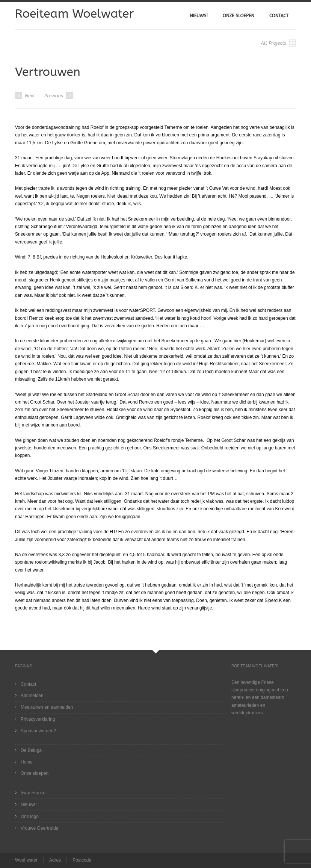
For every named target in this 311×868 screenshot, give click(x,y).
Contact (279, 16)
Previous (59, 96)
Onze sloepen (239, 16)
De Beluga (31, 750)
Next (25, 96)
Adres (55, 860)
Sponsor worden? (38, 731)
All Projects (278, 43)
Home (27, 762)
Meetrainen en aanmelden (47, 707)
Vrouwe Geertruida (39, 828)
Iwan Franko (33, 793)
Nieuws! (199, 16)
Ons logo (30, 817)
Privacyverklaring (38, 719)
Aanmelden (32, 696)
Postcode (82, 860)
